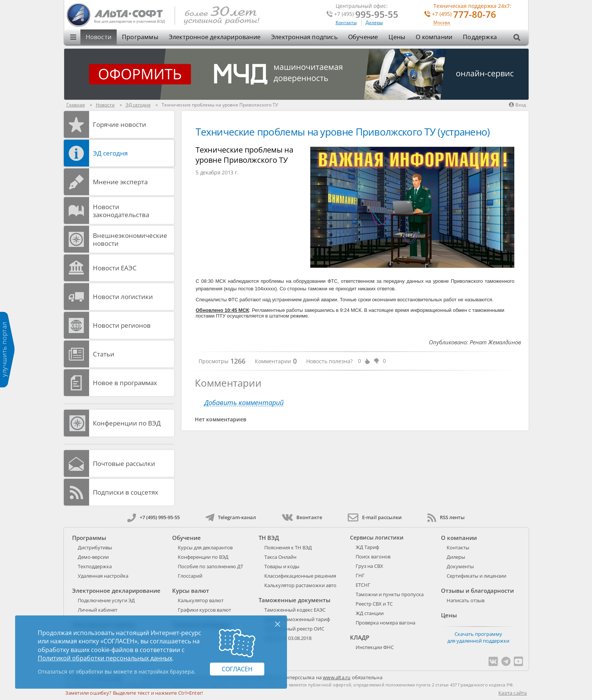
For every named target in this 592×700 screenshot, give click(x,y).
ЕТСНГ (363, 585)
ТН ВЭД (269, 538)
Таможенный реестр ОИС (294, 629)
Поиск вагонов (373, 557)
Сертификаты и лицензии (476, 576)
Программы (140, 37)
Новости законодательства (121, 211)
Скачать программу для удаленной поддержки (478, 637)
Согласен (237, 669)
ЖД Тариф (367, 547)
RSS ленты (446, 517)
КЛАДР (360, 637)
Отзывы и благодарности (477, 591)
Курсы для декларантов (205, 547)
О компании (434, 37)
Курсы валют (191, 591)
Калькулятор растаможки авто (300, 585)
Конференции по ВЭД (127, 423)
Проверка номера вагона (385, 623)
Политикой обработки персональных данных (105, 658)
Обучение (363, 37)
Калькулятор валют (201, 600)
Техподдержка (95, 566)
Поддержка (480, 37)
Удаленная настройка (103, 576)
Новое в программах (125, 383)
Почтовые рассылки (124, 463)
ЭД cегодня (110, 153)
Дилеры (374, 22)
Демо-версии (93, 557)
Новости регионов (122, 325)
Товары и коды (282, 566)
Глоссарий (190, 576)
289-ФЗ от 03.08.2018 (288, 638)
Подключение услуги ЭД (106, 600)
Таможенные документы (294, 600)
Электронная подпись (304, 37)
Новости (99, 37)
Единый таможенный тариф (297, 619)
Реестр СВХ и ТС (374, 604)
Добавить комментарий (244, 403)
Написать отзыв (466, 600)
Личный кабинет (98, 610)
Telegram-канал (231, 517)
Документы (460, 566)
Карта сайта (513, 693)
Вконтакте (302, 517)
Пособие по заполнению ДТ (210, 566)
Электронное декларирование (215, 37)
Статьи (104, 354)
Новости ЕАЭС (115, 268)
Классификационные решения (300, 576)
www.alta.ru (337, 677)
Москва (442, 23)
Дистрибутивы (95, 547)
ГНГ (360, 575)
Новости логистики (123, 297)
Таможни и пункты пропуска (390, 594)
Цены (397, 37)
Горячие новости (119, 124)
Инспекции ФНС (375, 647)
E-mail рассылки (375, 517)
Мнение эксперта (120, 182)
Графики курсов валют (204, 610)
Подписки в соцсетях (126, 492)
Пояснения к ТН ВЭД (288, 547)
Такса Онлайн (280, 557)
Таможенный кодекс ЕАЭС (295, 610)
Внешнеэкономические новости (130, 239)
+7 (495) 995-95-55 (153, 517)
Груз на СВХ (369, 566)
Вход (517, 105)
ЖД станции (370, 613)
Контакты (346, 22)
